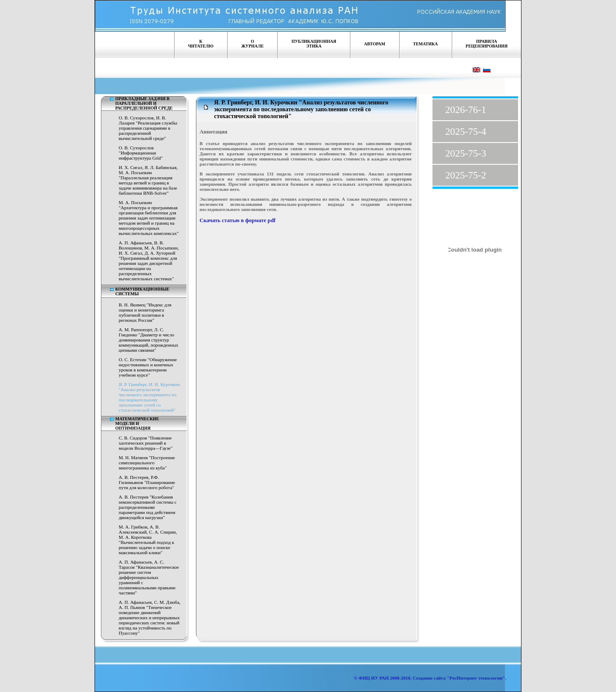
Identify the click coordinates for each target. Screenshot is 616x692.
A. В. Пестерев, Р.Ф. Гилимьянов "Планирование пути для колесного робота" (147, 482)
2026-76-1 (466, 110)
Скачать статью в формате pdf (238, 220)
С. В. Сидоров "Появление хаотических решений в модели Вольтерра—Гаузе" (146, 443)
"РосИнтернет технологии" (475, 678)
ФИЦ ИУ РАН (374, 678)
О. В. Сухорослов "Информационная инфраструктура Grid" (141, 153)
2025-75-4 (466, 132)
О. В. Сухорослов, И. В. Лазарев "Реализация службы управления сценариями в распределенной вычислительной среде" (148, 128)
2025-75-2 (466, 175)
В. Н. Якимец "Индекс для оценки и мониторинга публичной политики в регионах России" (145, 312)
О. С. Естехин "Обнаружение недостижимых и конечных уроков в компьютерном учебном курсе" (148, 367)
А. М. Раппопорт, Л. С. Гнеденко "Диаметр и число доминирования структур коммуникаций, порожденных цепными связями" (149, 340)
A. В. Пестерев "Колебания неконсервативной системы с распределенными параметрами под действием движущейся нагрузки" (148, 507)
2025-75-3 (466, 153)
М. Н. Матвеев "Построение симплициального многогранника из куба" (147, 463)
